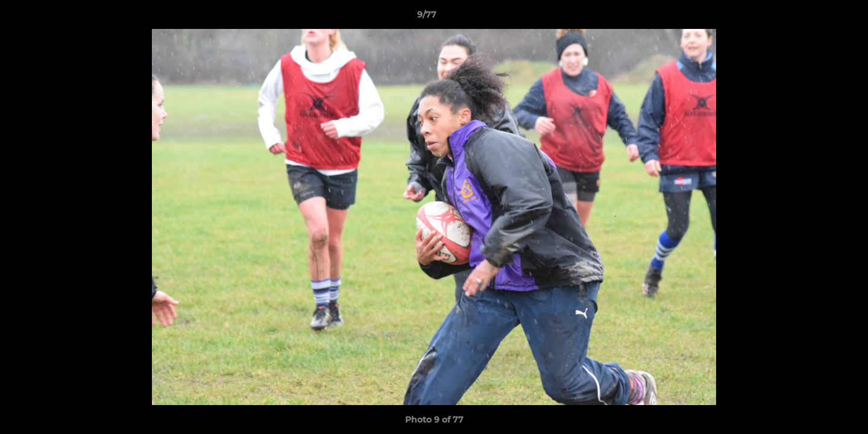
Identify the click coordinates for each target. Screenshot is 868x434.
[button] (817, 17)
